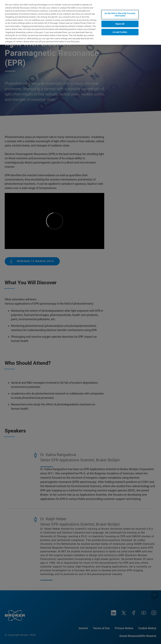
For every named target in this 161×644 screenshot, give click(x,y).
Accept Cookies (120, 32)
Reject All (120, 24)
